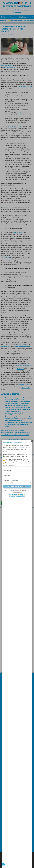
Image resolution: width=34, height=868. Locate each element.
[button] (3, 865)
